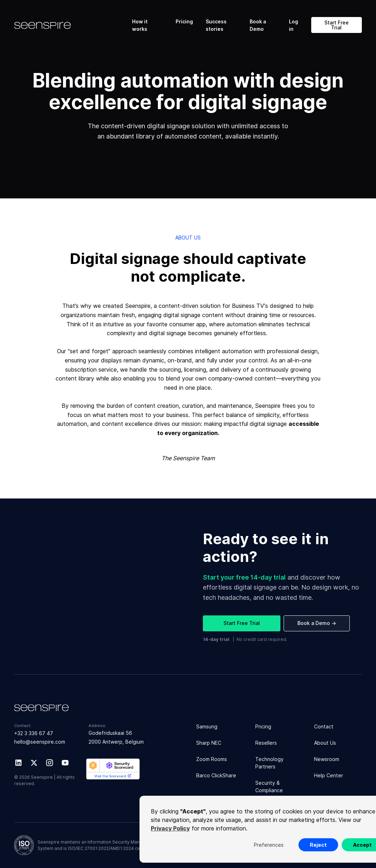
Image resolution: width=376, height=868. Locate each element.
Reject (318, 845)
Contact (324, 726)
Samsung (207, 726)
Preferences (269, 845)
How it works (140, 25)
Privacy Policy (170, 828)
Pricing (184, 21)
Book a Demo (258, 25)
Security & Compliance (269, 787)
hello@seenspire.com (40, 742)
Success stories (216, 25)
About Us (325, 743)
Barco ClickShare (216, 775)
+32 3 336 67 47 (34, 733)
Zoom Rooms (212, 759)
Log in (294, 25)
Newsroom (327, 759)
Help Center (329, 775)
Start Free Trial (337, 25)
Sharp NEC (209, 743)
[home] (70, 25)
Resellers (266, 743)
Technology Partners (269, 763)
